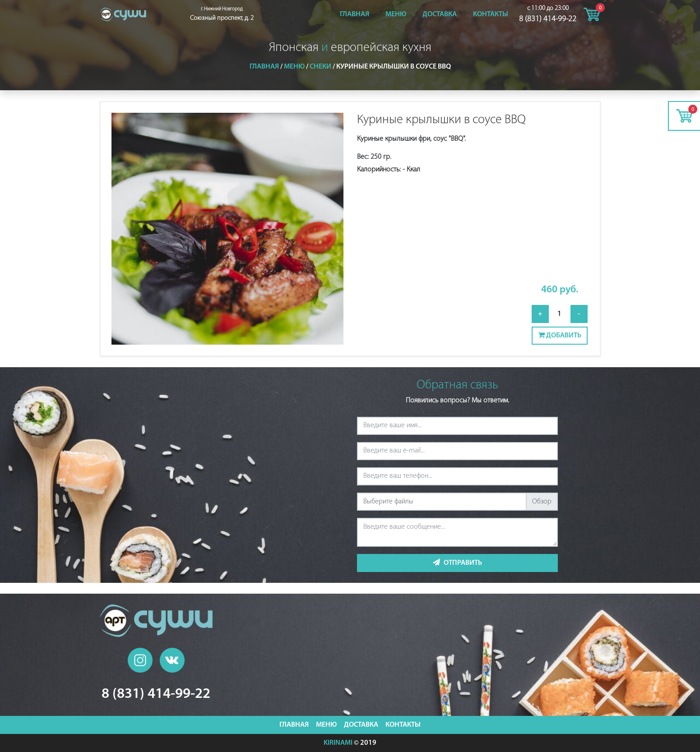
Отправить (457, 563)
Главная (355, 14)
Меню (396, 14)
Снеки (320, 67)
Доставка (440, 14)
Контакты (491, 14)
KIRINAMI (338, 743)
